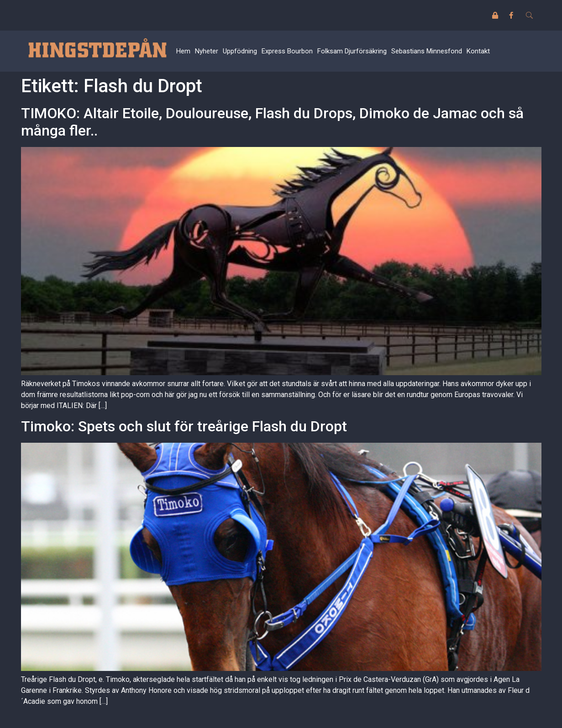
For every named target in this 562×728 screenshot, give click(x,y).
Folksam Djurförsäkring (352, 51)
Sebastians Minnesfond (427, 51)
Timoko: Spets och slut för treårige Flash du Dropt (184, 426)
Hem (183, 51)
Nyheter (207, 51)
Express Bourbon (287, 51)
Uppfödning (240, 51)
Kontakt (478, 51)
